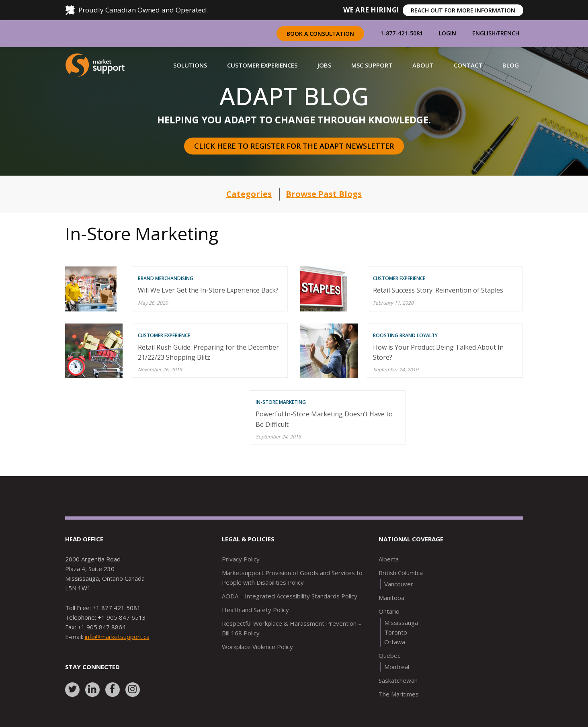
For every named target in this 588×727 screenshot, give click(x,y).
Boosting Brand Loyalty (405, 335)
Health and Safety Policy (255, 610)
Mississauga (401, 623)
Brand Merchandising (166, 278)
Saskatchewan (398, 680)
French (508, 33)
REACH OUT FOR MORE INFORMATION (463, 10)
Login (448, 33)
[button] (190, 65)
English (484, 33)
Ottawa (395, 642)
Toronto (396, 632)
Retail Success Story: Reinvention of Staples (438, 290)
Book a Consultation (320, 34)
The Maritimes (399, 694)
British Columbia (401, 573)
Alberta (389, 559)
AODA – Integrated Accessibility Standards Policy (290, 596)
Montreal (397, 667)
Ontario (389, 611)
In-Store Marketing (281, 402)
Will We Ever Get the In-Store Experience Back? (208, 290)
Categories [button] (249, 194)
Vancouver (399, 584)
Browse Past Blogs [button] (324, 194)
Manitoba (391, 598)
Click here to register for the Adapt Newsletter (294, 146)
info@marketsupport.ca (117, 637)
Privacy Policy (241, 559)
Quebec (389, 655)
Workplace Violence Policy (257, 647)
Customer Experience (399, 278)
